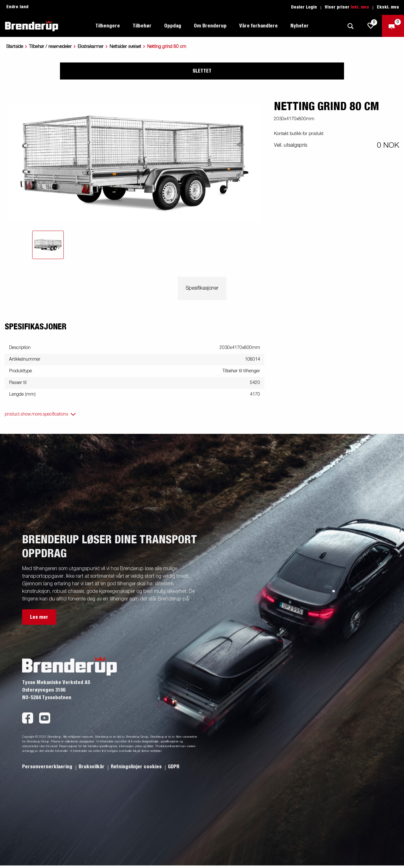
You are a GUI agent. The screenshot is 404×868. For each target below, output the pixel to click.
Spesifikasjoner (202, 288)
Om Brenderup (210, 26)
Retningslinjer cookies (137, 767)
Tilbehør (142, 26)
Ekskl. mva (388, 7)
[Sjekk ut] (393, 26)
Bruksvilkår (92, 767)
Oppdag (173, 26)
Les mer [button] (39, 617)
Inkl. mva (360, 7)
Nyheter (300, 26)
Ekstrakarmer (91, 47)
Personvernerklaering (48, 767)
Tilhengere (108, 26)
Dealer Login (304, 7)
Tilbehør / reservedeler (50, 47)
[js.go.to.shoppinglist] (371, 26)
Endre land (17, 7)
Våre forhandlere (258, 26)
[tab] (48, 245)
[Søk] (350, 26)
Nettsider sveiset (125, 47)
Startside (15, 47)
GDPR (174, 767)
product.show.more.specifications (36, 414)
